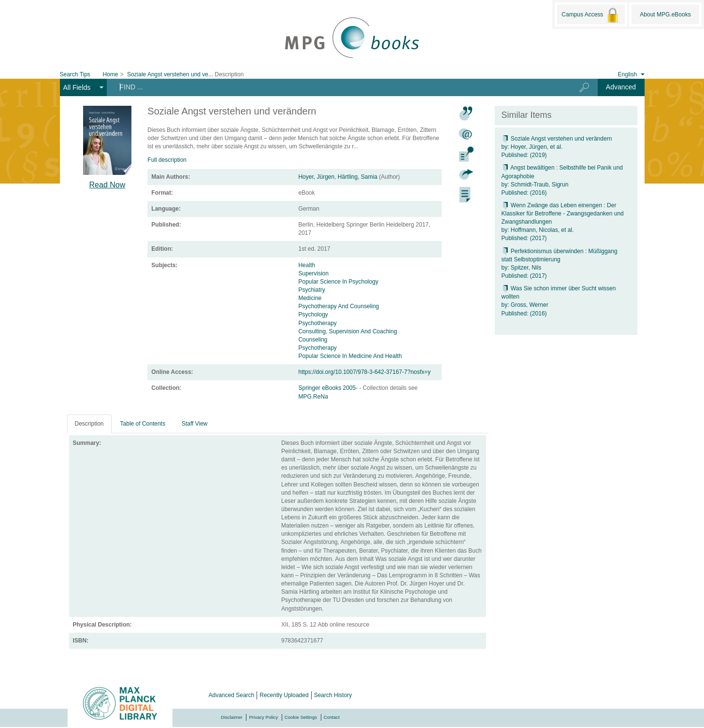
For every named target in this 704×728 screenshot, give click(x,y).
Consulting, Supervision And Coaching (347, 331)
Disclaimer (232, 717)
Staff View (195, 424)
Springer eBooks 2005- (329, 388)
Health (307, 265)
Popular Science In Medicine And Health (350, 356)
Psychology (313, 314)
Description (89, 424)
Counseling (313, 340)
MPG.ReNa (313, 397)
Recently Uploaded (284, 695)
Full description (167, 160)
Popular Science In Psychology (338, 282)
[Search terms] (335, 87)
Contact (332, 717)
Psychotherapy (317, 323)
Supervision (313, 273)
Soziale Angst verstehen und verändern (557, 139)
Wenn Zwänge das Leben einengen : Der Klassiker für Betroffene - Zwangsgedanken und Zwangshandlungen (563, 214)
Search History (333, 695)
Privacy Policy (263, 717)
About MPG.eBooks (665, 14)
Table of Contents (143, 424)
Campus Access (591, 15)
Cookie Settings (301, 717)
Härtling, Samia (358, 177)
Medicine (310, 298)
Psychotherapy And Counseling (338, 306)
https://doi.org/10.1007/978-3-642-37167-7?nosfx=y (364, 372)
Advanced (621, 87)
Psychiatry (311, 290)
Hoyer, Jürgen (316, 177)
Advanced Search (232, 695)
